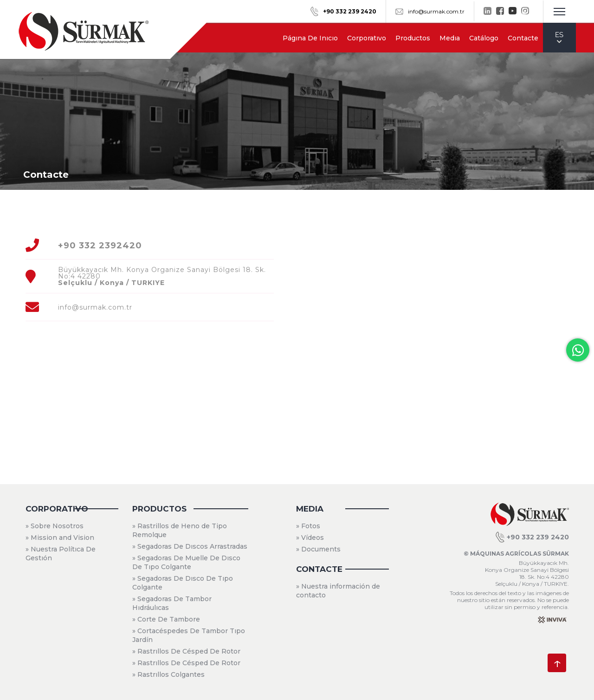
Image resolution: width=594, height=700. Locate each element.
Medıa (450, 38)
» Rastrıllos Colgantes (168, 674)
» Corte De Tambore (166, 619)
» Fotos (308, 526)
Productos (413, 38)
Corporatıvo (367, 38)
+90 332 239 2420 (532, 537)
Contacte (523, 38)
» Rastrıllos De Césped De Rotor (186, 651)
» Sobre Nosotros (55, 526)
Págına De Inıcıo (310, 38)
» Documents (318, 549)
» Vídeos (310, 538)
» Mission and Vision (60, 538)
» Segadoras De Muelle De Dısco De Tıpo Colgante (186, 562)
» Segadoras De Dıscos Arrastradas (190, 546)
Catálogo (484, 38)
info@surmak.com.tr (430, 11)
